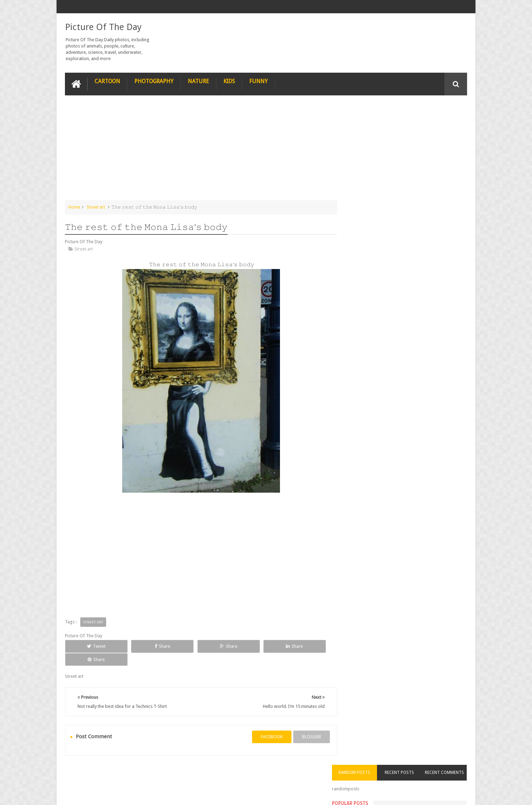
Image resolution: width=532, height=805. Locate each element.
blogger (305, 723)
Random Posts (367, 110)
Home (74, 207)
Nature (198, 81)
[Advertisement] (198, 151)
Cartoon (107, 81)
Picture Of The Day (103, 27)
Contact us (449, 773)
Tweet (90, 646)
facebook (265, 723)
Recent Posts (407, 110)
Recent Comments (447, 110)
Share (144, 646)
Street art (96, 207)
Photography (154, 81)
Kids (229, 81)
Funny (258, 81)
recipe (78, 773)
